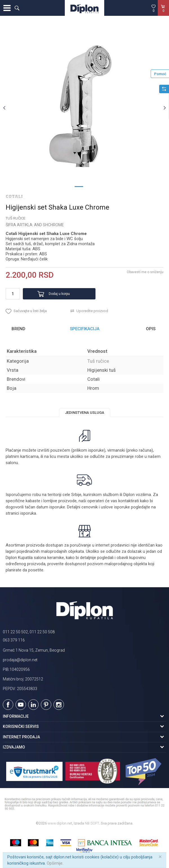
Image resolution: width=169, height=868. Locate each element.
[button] (17, 8)
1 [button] (79, 186)
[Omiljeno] (154, 8)
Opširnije (55, 863)
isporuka (28, 513)
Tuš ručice (15, 218)
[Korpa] (163, 14)
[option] (84, 108)
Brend (18, 329)
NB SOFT (92, 823)
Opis (151, 329)
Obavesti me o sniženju (145, 272)
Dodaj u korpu (59, 294)
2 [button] (90, 186)
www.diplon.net (60, 823)
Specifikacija (85, 329)
